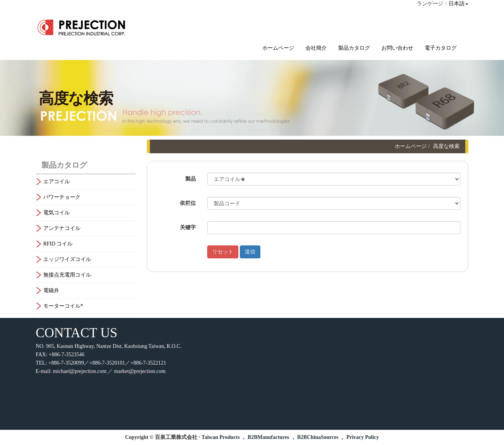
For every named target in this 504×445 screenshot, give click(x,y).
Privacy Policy (363, 437)
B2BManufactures (269, 437)
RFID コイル (58, 244)
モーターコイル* (63, 306)
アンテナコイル (62, 228)
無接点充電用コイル (67, 275)
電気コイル (57, 213)
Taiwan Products (221, 437)
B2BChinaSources (318, 437)
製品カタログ (354, 48)
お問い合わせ (397, 48)
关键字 (188, 227)
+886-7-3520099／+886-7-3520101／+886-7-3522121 (107, 363)
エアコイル (57, 182)
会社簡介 (316, 48)
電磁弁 (51, 290)
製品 (191, 179)
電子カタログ (441, 48)
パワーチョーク (62, 197)
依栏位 (188, 203)
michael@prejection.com (80, 371)
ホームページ (278, 48)
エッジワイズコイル (67, 259)
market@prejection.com (140, 371)
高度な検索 (446, 146)
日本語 (457, 4)
